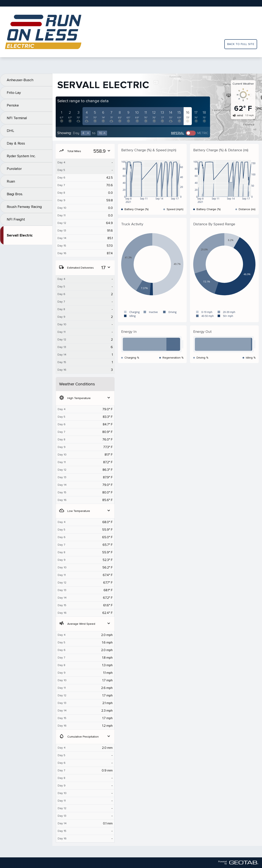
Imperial (178, 133)
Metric (203, 133)
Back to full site (241, 44)
